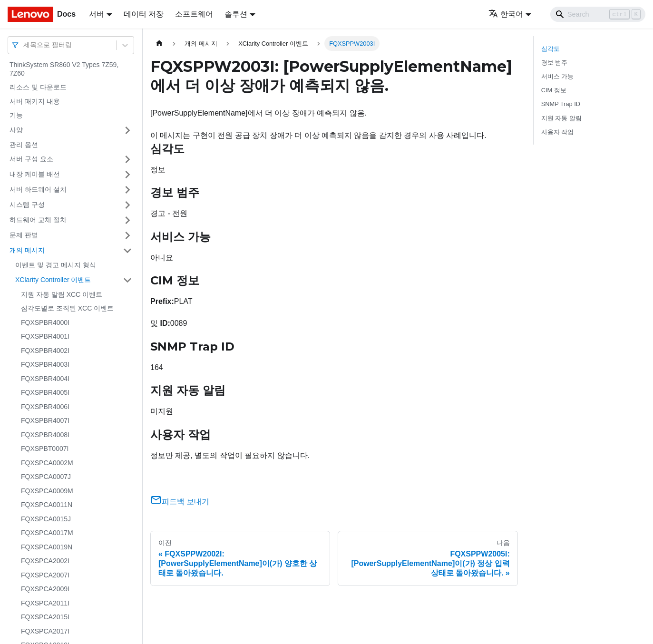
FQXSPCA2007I (45, 575)
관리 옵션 (24, 145)
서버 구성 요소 (31, 159)
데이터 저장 (144, 14)
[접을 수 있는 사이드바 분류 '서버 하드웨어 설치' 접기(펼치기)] (127, 190)
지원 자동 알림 (561, 118)
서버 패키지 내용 (35, 101)
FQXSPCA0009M (47, 491)
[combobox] (24, 45)
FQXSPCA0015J (46, 519)
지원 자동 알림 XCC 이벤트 (62, 294)
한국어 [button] (506, 14)
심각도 (551, 49)
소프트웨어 (194, 14)
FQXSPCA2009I (45, 589)
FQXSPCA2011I (45, 603)
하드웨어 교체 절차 (38, 220)
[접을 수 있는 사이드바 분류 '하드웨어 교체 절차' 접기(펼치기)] (127, 220)
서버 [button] (97, 14)
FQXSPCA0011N (47, 505)
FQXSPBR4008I (45, 435)
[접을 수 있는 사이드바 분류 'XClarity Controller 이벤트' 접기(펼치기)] (127, 280)
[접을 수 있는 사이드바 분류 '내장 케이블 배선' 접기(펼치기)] (127, 175)
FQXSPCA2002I (45, 561)
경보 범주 (555, 63)
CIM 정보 (554, 90)
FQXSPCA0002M (47, 463)
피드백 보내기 (180, 502)
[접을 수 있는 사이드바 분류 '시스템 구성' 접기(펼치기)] (127, 205)
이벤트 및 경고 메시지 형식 (56, 265)
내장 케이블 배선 (35, 174)
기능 (16, 115)
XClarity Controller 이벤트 (53, 280)
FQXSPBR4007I (45, 420)
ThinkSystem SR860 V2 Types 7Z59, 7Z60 (64, 69)
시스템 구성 (27, 205)
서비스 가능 (558, 76)
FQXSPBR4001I (45, 336)
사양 (16, 130)
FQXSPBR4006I (45, 407)
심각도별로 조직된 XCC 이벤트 (67, 308)
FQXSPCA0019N (47, 547)
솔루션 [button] (236, 14)
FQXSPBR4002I (45, 351)
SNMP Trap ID (561, 104)
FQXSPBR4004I (45, 379)
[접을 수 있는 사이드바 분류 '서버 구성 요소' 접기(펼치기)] (127, 159)
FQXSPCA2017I (45, 631)
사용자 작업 (558, 132)
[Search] (598, 14)
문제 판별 (24, 235)
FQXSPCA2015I (45, 617)
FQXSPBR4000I (45, 322)
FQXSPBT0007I (45, 449)
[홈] (159, 44)
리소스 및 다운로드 (38, 87)
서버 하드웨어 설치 (38, 189)
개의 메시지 (27, 250)
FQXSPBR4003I (45, 364)
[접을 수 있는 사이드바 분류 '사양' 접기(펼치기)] (127, 130)
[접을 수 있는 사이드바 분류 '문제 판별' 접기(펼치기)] (127, 235)
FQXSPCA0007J (46, 477)
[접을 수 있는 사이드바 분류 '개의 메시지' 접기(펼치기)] (127, 251)
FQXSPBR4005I (45, 392)
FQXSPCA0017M (47, 533)
